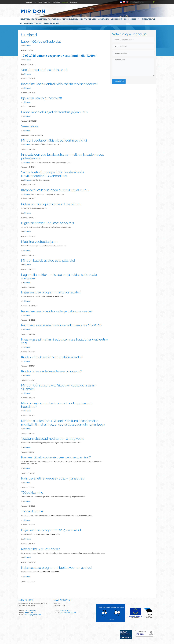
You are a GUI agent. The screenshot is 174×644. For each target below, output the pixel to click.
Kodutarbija (25, 19)
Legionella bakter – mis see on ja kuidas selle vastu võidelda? (59, 276)
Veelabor (38, 23)
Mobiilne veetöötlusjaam (39, 242)
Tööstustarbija (54, 19)
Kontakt (29, 2)
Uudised (65, 2)
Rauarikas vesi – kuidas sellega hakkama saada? (57, 311)
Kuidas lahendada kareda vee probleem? (51, 371)
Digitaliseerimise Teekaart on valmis (47, 223)
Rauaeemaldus (103, 19)
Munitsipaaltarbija (39, 19)
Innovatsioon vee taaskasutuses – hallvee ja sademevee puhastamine (63, 156)
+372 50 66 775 (31, 612)
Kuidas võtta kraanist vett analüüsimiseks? (52, 357)
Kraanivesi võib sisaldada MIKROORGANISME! (55, 190)
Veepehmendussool (70, 19)
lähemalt (27, 46)
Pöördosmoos (130, 19)
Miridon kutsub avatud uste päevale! (48, 260)
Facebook (56, 2)
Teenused (92, 19)
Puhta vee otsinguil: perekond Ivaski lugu (51, 204)
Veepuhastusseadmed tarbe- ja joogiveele (53, 439)
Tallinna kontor (62, 600)
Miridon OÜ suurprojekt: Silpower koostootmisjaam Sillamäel (59, 387)
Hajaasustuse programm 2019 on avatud (51, 530)
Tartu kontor (25, 600)
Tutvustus (38, 2)
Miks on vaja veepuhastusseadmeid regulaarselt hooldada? (57, 405)
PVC (139, 19)
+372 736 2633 (30, 610)
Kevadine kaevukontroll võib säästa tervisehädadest (59, 84)
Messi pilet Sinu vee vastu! (41, 549)
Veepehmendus (117, 19)
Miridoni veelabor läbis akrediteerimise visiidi (54, 140)
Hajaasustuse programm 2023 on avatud (51, 292)
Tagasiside (74, 2)
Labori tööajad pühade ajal (41, 41)
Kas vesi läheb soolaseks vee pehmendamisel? (56, 457)
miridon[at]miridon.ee (33, 615)
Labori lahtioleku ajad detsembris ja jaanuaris (54, 112)
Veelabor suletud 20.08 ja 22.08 (44, 70)
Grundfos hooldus (51, 23)
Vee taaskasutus (26, 23)
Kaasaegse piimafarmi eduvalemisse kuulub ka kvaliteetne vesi (65, 341)
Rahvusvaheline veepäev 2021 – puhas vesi (53, 478)
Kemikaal (83, 19)
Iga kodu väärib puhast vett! (42, 98)
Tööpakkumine (32, 492)
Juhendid (47, 2)
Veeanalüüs (30, 126)
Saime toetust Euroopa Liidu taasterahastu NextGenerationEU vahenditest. (53, 174)
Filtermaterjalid (149, 19)
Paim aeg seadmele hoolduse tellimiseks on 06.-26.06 (61, 325)
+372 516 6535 (66, 610)
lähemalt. (28, 130)
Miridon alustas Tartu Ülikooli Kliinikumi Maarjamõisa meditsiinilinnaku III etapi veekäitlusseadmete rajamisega (63, 423)
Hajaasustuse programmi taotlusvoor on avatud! (57, 568)
